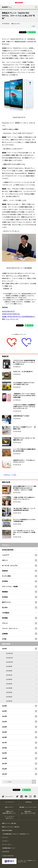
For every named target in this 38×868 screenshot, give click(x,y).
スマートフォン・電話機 (10, 586)
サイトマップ (5, 837)
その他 (33, 26)
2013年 (4, 763)
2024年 (4, 706)
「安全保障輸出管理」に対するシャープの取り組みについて (16, 834)
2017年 (4, 742)
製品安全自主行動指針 (7, 830)
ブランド (5, 623)
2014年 (4, 758)
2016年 (4, 748)
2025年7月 (9, 675)
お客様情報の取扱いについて (9, 848)
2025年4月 (9, 688)
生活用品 (5, 597)
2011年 (4, 774)
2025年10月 (9, 662)
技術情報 (5, 618)
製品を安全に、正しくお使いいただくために (29, 812)
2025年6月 (9, 679)
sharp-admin (17, 24)
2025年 (4, 649)
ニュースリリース (9, 802)
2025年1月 (9, 701)
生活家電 (5, 581)
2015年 (4, 753)
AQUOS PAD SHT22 (8, 311)
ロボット (5, 560)
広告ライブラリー (9, 807)
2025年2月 (9, 697)
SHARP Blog (28, 802)
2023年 (4, 711)
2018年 (4, 737)
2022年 (4, 716)
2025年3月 (9, 692)
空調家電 (5, 571)
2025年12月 (9, 653)
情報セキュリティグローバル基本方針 (11, 827)
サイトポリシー (6, 841)
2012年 (4, 769)
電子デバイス (6, 602)
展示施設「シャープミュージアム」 (28, 807)
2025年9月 (9, 666)
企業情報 (5, 634)
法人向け (5, 607)
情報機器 (5, 592)
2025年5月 (9, 684)
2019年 (4, 732)
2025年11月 (9, 658)
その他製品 (6, 613)
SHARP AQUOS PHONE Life (11, 314)
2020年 (4, 727)
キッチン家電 (6, 576)
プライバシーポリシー (7, 844)
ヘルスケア (6, 555)
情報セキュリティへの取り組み (9, 823)
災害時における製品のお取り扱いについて (9, 812)
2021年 (4, 722)
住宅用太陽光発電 (8, 550)
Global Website (6, 852)
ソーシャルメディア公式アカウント (9, 817)
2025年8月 (9, 671)
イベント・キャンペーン (10, 628)
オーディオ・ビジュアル (10, 565)
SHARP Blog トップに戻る (10, 475)
